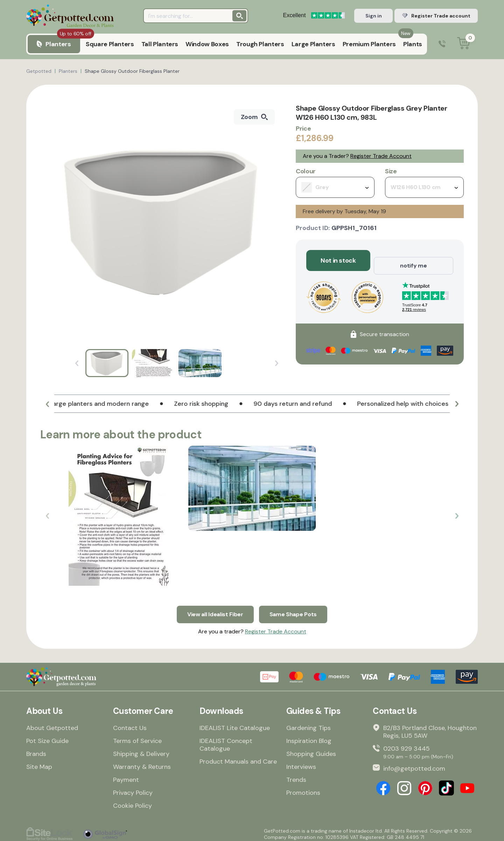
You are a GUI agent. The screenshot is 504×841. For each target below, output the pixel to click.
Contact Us (130, 724)
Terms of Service (137, 737)
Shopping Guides (311, 750)
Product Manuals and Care (238, 758)
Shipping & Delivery (141, 750)
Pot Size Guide (47, 737)
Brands (36, 750)
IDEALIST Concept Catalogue (226, 741)
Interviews (301, 763)
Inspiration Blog (309, 737)
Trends (296, 776)
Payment (126, 776)
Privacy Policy (133, 789)
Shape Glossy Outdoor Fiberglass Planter (132, 71)
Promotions (303, 789)
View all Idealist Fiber (213, 609)
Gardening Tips (309, 724)
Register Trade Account (381, 156)
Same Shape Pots (296, 609)
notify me (414, 260)
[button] (47, 406)
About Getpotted (52, 724)
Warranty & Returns (142, 763)
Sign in (374, 16)
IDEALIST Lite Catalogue (235, 724)
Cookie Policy (132, 802)
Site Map (39, 763)
